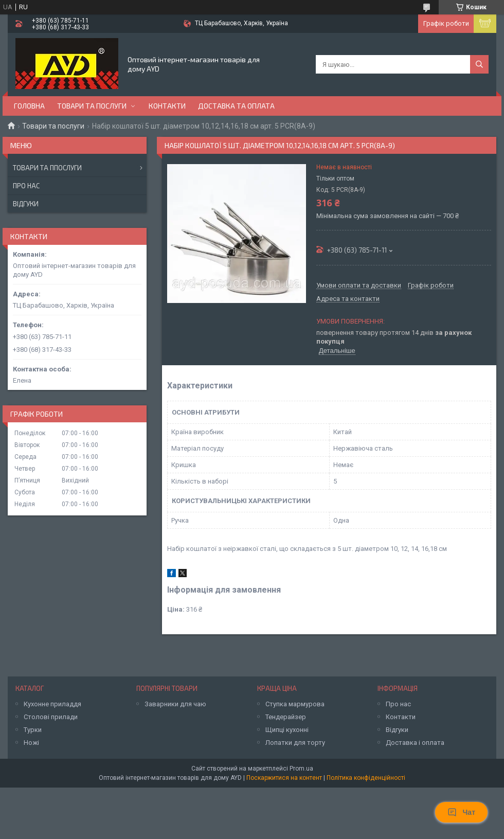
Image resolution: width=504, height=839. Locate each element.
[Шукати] (479, 64)
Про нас (26, 186)
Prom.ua (301, 769)
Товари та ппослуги (47, 168)
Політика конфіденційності (366, 778)
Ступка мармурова (295, 704)
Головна (29, 106)
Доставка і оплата (415, 743)
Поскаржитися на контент (284, 778)
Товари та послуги (92, 106)
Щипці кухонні (287, 730)
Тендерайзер (286, 717)
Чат (461, 812)
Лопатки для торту (295, 743)
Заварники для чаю (175, 704)
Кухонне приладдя (52, 704)
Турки (33, 730)
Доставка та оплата (236, 106)
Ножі (31, 743)
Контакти (167, 106)
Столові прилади (51, 717)
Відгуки (26, 204)
